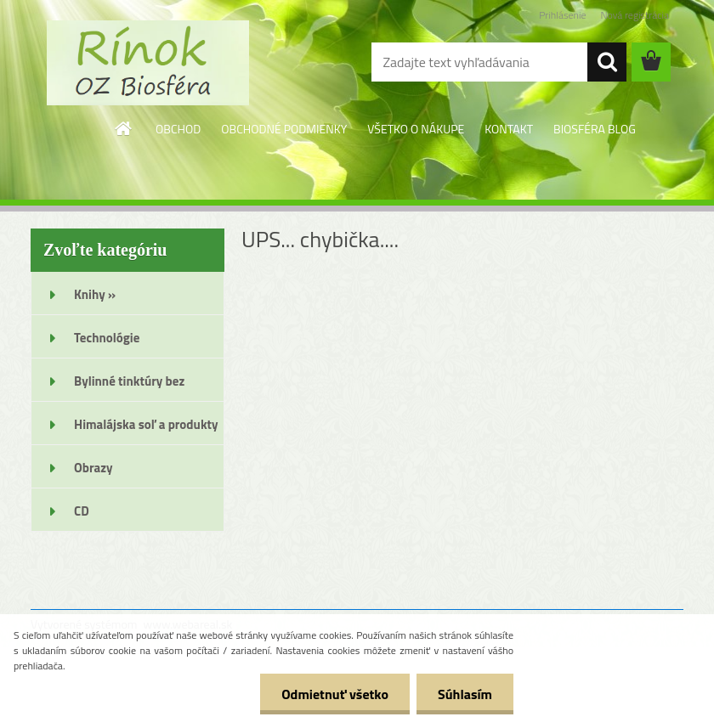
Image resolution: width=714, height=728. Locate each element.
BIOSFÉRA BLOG (595, 129)
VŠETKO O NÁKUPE (416, 129)
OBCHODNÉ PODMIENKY (284, 129)
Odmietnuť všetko (335, 694)
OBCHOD (178, 129)
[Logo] (147, 63)
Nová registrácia (635, 15)
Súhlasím (465, 694)
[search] (607, 62)
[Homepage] (124, 128)
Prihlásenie (562, 15)
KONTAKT (509, 129)
